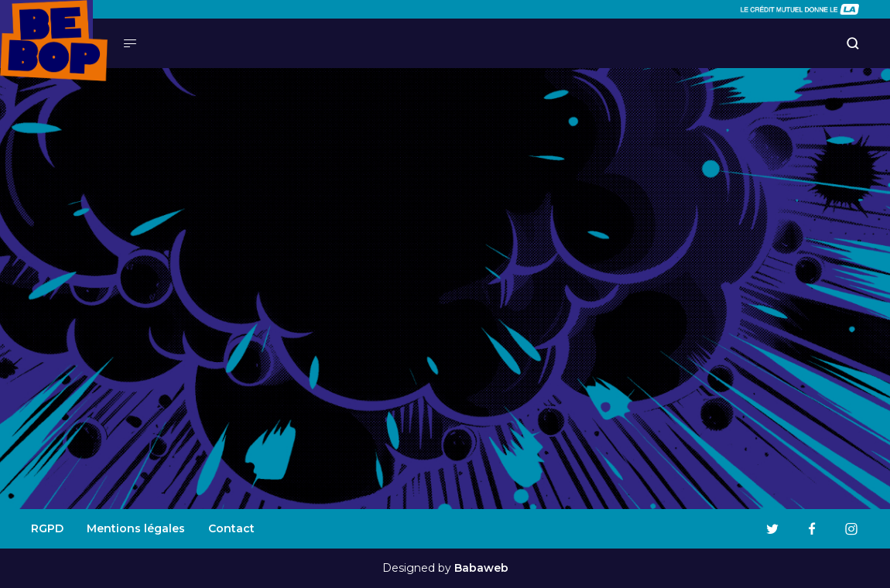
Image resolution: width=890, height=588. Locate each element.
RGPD (47, 528)
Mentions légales (136, 528)
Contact (231, 528)
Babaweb (481, 568)
